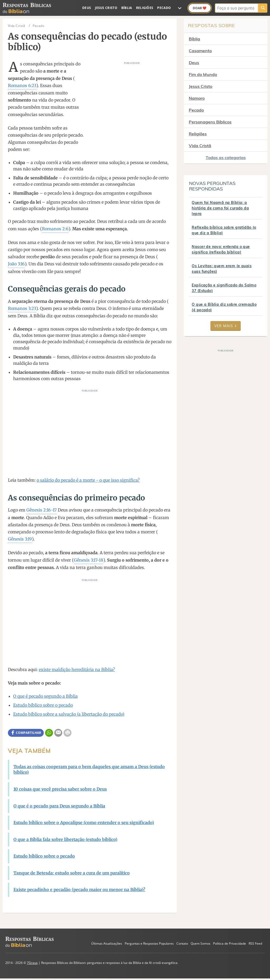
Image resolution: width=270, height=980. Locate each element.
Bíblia (127, 8)
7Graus (32, 963)
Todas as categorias (226, 157)
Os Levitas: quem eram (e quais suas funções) (222, 269)
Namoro (197, 98)
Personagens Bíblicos (210, 122)
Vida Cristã (200, 146)
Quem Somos (201, 943)
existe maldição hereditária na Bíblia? (77, 670)
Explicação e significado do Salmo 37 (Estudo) (224, 288)
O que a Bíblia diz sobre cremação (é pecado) (224, 307)
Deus (87, 8)
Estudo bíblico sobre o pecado (43, 705)
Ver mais (226, 326)
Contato (182, 943)
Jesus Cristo (106, 8)
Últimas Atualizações (107, 943)
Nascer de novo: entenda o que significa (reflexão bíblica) (221, 249)
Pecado (164, 8)
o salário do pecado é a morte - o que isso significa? (88, 480)
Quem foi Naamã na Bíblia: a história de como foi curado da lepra (220, 208)
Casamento (200, 51)
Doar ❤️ (200, 8)
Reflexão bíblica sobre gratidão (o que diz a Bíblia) (224, 230)
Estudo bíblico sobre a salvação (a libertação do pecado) (69, 714)
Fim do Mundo (203, 74)
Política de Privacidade (230, 943)
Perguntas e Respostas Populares (149, 943)
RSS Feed (255, 943)
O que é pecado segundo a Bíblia (45, 696)
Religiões (145, 8)
